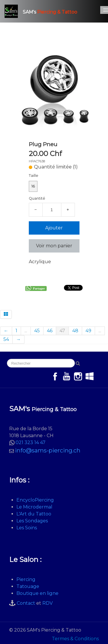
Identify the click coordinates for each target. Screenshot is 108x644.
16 (33, 186)
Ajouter (54, 228)
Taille (34, 176)
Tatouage (28, 586)
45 (37, 331)
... (26, 331)
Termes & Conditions (75, 639)
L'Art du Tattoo (34, 514)
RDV (48, 603)
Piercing (26, 579)
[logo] (43, 11)
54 (6, 339)
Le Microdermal (34, 507)
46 (50, 331)
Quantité (37, 198)
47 (62, 331)
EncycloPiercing (35, 500)
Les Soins (27, 528)
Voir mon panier (54, 246)
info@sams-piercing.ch (48, 450)
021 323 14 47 (31, 442)
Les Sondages (32, 521)
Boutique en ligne (37, 593)
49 (88, 331)
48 (75, 331)
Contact (26, 603)
